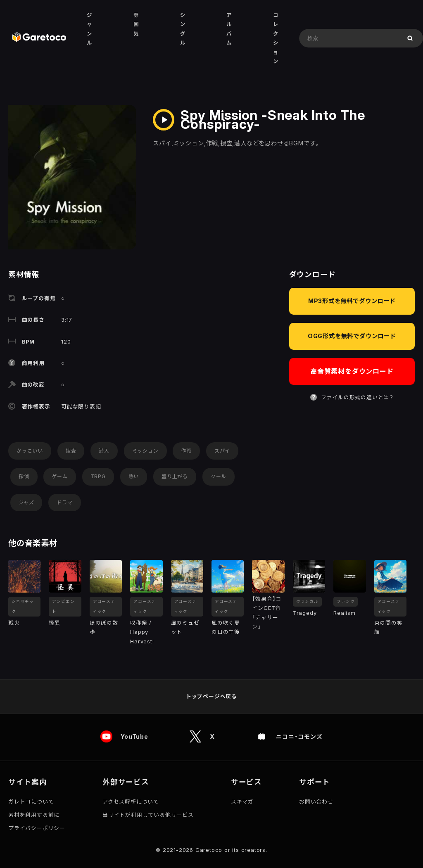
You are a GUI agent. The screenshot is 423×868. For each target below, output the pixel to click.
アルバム (229, 29)
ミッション (145, 451)
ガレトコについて (31, 802)
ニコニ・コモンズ (300, 737)
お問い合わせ (316, 802)
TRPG (98, 476)
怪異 (55, 623)
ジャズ (26, 502)
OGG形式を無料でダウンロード (352, 336)
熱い (134, 476)
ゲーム (59, 476)
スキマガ (242, 802)
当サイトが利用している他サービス (148, 815)
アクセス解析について (131, 802)
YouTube (135, 737)
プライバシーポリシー (37, 828)
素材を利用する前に (34, 815)
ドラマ (64, 502)
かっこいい (30, 451)
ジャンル (89, 29)
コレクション (276, 38)
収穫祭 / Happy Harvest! (142, 632)
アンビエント (63, 606)
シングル (183, 29)
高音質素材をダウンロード (352, 371)
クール (219, 476)
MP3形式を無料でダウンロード (352, 301)
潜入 (104, 451)
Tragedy (305, 613)
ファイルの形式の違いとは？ (357, 397)
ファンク (346, 601)
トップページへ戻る (211, 696)
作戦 (186, 451)
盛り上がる (175, 476)
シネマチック (23, 606)
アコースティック (104, 606)
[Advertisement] (350, 470)
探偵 (24, 476)
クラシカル (307, 601)
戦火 (14, 623)
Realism (345, 613)
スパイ (222, 451)
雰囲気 (136, 24)
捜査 (71, 451)
